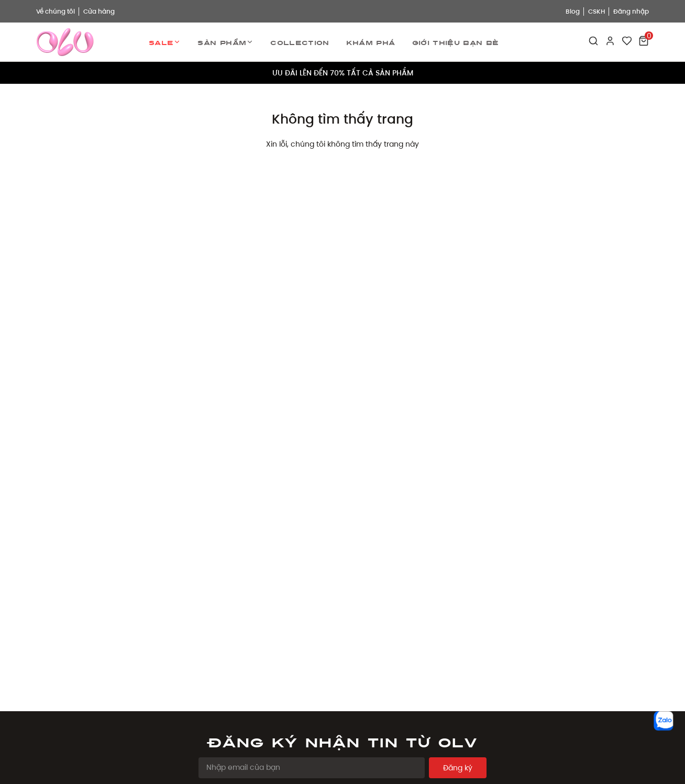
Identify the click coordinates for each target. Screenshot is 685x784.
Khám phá (371, 42)
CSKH (596, 11)
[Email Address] (312, 768)
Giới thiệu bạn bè (456, 42)
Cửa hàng (99, 11)
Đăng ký (458, 768)
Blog (573, 11)
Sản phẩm (225, 42)
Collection (300, 42)
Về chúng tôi (56, 11)
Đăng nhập (631, 11)
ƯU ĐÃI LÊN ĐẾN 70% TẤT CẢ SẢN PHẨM (343, 73)
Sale (165, 42)
